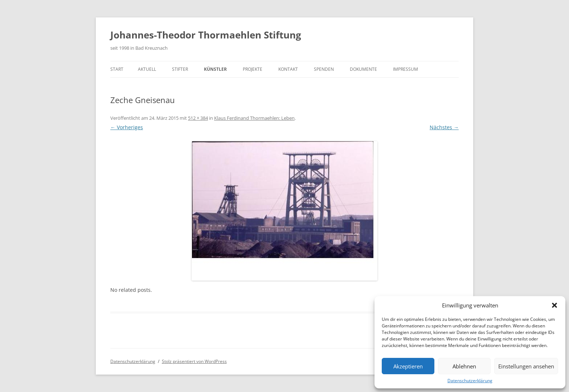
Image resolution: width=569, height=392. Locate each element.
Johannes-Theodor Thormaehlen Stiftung (206, 35)
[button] (554, 305)
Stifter (180, 69)
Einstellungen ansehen (526, 366)
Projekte (253, 69)
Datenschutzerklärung (470, 381)
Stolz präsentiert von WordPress (194, 361)
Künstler (215, 69)
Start (117, 69)
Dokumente (363, 69)
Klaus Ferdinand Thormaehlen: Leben (254, 118)
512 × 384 (198, 118)
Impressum (406, 69)
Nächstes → (444, 127)
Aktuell (147, 69)
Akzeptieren (408, 366)
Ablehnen (464, 366)
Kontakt (288, 69)
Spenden (324, 69)
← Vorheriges (127, 127)
